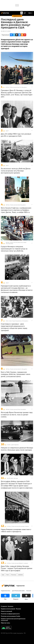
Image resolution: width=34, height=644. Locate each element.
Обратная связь (5, 623)
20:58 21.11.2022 (6, 31)
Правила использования (8, 609)
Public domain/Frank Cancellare (18, 409)
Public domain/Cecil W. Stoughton (18, 87)
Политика (14, 575)
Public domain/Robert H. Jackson (20, 563)
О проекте (4, 606)
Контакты (10, 606)
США (3, 575)
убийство (20, 575)
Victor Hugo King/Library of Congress (18, 321)
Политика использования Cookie (11, 616)
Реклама (18, 609)
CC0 (7, 321)
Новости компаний (6, 611)
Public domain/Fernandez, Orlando (20, 526)
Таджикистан (6, 591)
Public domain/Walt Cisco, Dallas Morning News (16, 243)
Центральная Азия (18, 591)
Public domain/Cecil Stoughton (18, 205)
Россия (29, 591)
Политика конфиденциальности (10, 614)
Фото (8, 575)
